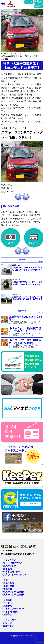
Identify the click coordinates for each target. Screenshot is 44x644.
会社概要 (8, 600)
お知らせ (15, 53)
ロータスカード (11, 620)
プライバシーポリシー (14, 609)
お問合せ (8, 615)
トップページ (10, 560)
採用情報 (8, 606)
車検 (5, 580)
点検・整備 (9, 583)
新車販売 (8, 569)
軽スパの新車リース (13, 563)
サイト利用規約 (11, 612)
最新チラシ (9, 626)
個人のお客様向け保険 (14, 592)
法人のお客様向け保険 (14, 595)
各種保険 (8, 589)
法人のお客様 (10, 566)
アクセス (8, 603)
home (3, 53)
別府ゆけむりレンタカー (15, 575)
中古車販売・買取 (12, 572)
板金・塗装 (9, 586)
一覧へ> (40, 261)
